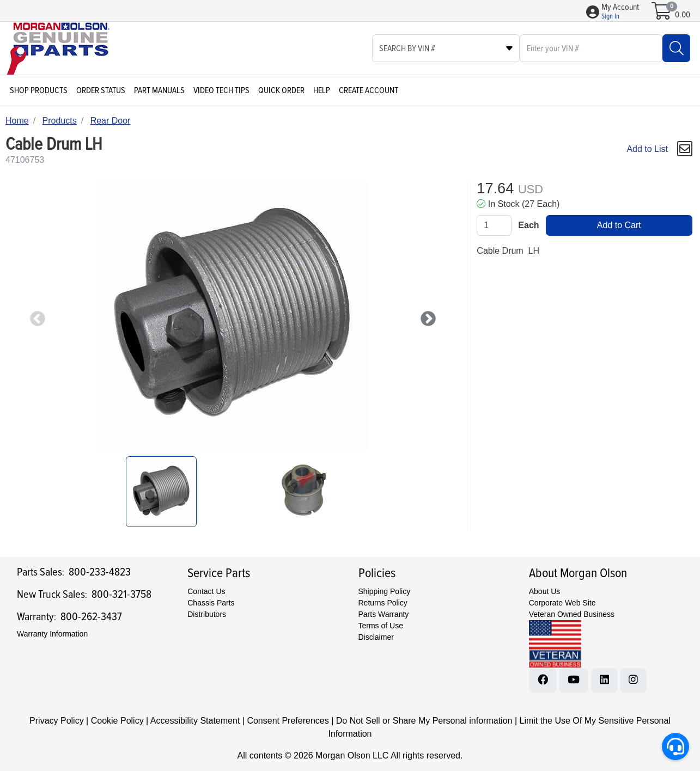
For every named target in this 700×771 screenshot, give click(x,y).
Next (425, 316)
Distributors (207, 614)
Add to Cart (619, 225)
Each (528, 225)
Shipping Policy (385, 591)
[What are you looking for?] (591, 48)
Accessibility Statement (195, 721)
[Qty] (494, 225)
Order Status (101, 90)
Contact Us (206, 591)
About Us (545, 591)
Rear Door (111, 121)
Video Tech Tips (221, 90)
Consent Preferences (288, 721)
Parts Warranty (384, 614)
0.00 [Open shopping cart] (683, 15)
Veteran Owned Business (572, 614)
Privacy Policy (57, 721)
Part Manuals (159, 90)
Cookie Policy (117, 721)
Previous (34, 316)
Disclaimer (376, 637)
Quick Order (281, 90)
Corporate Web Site (562, 603)
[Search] (676, 48)
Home (17, 121)
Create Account (369, 90)
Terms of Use (381, 626)
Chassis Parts (211, 603)
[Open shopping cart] (662, 15)
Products (60, 121)
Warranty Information (52, 634)
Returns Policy (383, 603)
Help (322, 90)
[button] (620, 12)
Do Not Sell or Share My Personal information (424, 721)
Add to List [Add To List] (647, 149)
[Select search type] (446, 48)
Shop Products (39, 90)
